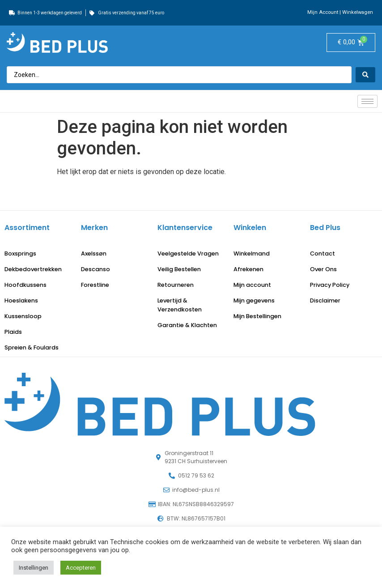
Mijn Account (323, 12)
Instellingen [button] (34, 568)
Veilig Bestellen (179, 269)
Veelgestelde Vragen (188, 254)
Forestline (95, 285)
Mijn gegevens (254, 300)
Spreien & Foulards (32, 347)
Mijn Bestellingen (257, 316)
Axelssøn (94, 254)
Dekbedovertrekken (33, 269)
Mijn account (252, 285)
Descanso (95, 269)
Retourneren (176, 285)
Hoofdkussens (25, 285)
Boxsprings (20, 254)
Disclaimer (325, 300)
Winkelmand (252, 254)
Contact (323, 254)
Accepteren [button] (81, 568)
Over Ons (323, 269)
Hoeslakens (21, 300)
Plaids (13, 332)
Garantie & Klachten (187, 325)
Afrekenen (248, 269)
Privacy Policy (330, 285)
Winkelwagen (358, 12)
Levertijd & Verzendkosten (180, 305)
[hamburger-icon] (367, 101)
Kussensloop (23, 316)
